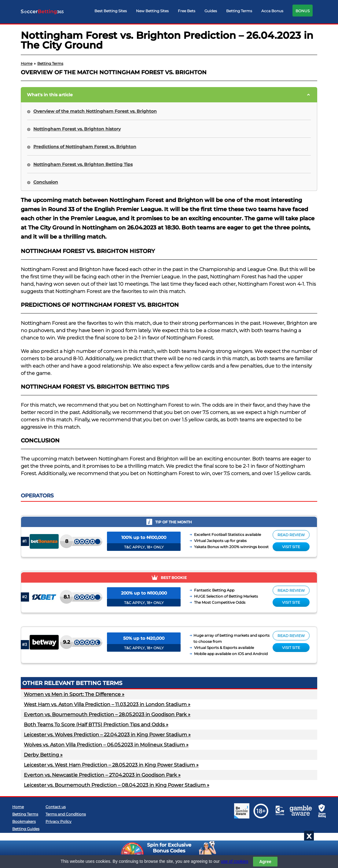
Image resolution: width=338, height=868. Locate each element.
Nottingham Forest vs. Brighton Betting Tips (83, 164)
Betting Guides (26, 829)
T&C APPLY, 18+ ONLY (144, 547)
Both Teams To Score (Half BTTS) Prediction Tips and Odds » (96, 725)
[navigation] (204, 12)
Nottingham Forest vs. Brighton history (77, 129)
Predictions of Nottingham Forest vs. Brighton (85, 147)
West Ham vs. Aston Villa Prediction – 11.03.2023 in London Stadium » (107, 704)
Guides (211, 11)
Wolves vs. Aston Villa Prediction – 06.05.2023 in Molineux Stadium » (106, 745)
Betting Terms (239, 11)
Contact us (56, 807)
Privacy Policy (59, 821)
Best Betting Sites (111, 11)
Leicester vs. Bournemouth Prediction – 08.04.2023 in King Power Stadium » (117, 785)
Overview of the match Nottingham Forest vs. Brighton (95, 111)
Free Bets (187, 11)
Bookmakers (24, 821)
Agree (265, 862)
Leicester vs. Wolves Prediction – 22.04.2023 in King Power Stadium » (107, 735)
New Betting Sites (152, 11)
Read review (291, 535)
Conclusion (46, 182)
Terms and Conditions (66, 814)
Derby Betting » (43, 755)
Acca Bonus (272, 11)
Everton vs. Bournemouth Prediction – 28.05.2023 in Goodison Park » (107, 714)
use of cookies (235, 861)
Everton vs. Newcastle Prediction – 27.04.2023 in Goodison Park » (102, 775)
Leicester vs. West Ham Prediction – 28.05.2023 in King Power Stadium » (111, 765)
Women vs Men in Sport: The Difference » (74, 694)
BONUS (303, 11)
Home (18, 807)
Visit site (291, 547)
